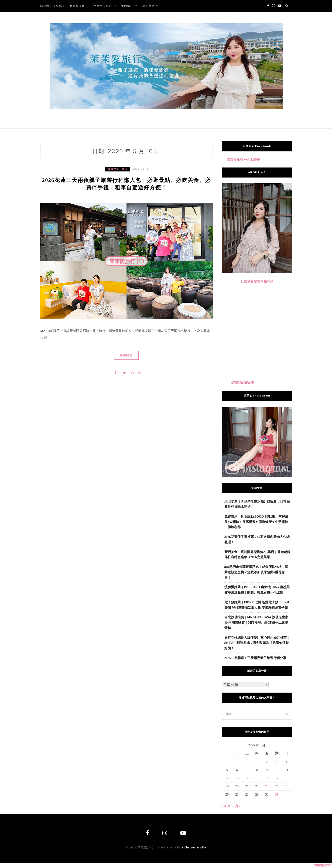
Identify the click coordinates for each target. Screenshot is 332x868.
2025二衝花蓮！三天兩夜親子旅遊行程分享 (255, 658)
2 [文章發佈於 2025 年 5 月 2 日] (267, 762)
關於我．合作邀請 (52, 6)
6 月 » (237, 806)
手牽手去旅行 (103, 6)
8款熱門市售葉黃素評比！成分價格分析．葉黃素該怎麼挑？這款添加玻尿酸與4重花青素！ (256, 572)
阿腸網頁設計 (323, 865)
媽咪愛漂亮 (77, 6)
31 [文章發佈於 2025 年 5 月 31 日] (277, 795)
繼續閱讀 (127, 357)
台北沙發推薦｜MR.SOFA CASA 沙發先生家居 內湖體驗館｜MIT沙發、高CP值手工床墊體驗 (256, 623)
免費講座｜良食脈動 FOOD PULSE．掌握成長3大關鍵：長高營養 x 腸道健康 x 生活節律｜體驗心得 (256, 522)
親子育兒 (148, 6)
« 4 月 (226, 806)
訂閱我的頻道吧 (243, 383)
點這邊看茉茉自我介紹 (257, 282)
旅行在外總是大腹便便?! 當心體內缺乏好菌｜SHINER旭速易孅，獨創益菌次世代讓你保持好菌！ (257, 643)
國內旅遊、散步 (118, 169)
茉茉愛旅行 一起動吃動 (244, 160)
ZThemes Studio (194, 848)
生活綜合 (127, 6)
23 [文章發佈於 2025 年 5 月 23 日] (267, 786)
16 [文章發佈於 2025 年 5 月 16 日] (267, 778)
